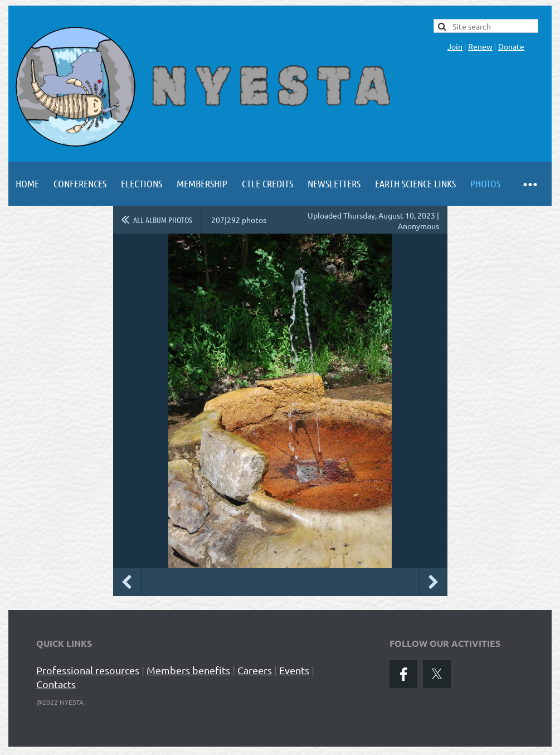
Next (434, 582)
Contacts (56, 684)
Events (294, 670)
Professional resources (88, 670)
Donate (511, 46)
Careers (255, 670)
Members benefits (188, 670)
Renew (480, 46)
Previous (127, 582)
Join (455, 46)
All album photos (163, 220)
